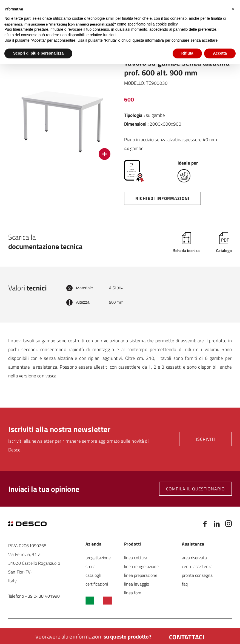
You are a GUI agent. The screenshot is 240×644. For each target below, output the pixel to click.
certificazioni (97, 584)
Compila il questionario (195, 489)
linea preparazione (141, 575)
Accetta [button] (220, 53)
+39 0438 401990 (42, 596)
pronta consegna (197, 575)
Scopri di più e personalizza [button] (38, 53)
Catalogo (224, 250)
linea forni (133, 593)
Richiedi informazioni (162, 198)
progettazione (98, 557)
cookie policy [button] (167, 24)
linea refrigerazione (141, 566)
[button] (233, 9)
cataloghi (94, 575)
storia (91, 566)
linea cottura (136, 557)
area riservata (194, 557)
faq (185, 584)
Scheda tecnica (186, 250)
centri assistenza (197, 566)
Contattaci (187, 637)
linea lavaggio (137, 584)
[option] (62, 111)
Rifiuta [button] (187, 53)
